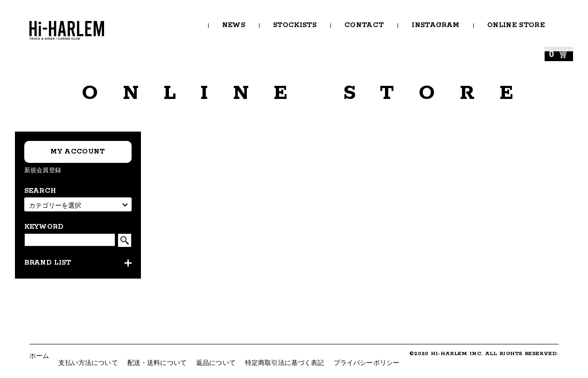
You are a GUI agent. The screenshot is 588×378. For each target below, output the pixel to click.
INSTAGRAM (435, 25)
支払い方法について (88, 363)
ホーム (39, 356)
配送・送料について (157, 363)
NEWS (234, 25)
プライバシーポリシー (367, 363)
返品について (216, 363)
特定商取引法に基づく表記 (285, 363)
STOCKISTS (295, 25)
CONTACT (364, 25)
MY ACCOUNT (77, 152)
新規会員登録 (43, 170)
